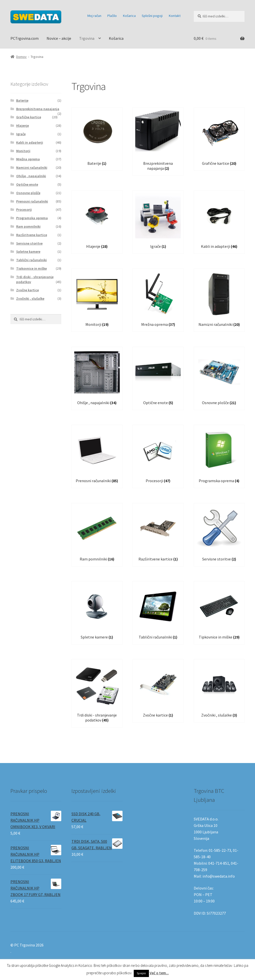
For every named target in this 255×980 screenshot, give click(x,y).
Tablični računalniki (32, 260)
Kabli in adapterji (30, 142)
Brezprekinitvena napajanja (38, 109)
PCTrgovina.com (25, 38)
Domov (21, 57)
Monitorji (23, 151)
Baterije (22, 100)
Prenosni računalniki (32, 201)
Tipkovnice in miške (32, 268)
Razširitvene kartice (32, 235)
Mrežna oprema (28, 159)
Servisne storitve (29, 243)
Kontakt (175, 16)
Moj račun (94, 16)
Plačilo (112, 16)
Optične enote (27, 184)
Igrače (21, 134)
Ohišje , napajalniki (31, 176)
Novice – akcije (59, 38)
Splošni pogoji (152, 16)
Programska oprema (32, 218)
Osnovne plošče (28, 193)
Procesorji (24, 210)
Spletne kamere (28, 252)
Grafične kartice (29, 117)
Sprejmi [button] (141, 973)
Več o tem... (159, 973)
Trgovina (87, 38)
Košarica (129, 16)
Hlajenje (23, 126)
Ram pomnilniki (28, 226)
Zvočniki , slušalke (30, 298)
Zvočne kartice (28, 290)
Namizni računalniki (32, 168)
